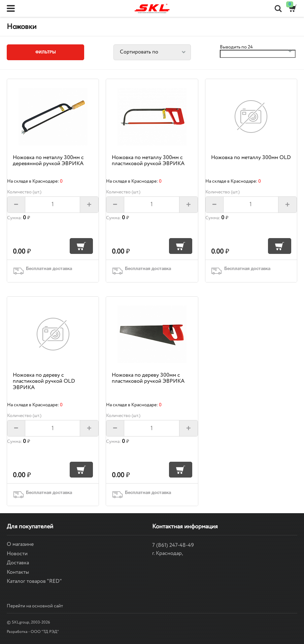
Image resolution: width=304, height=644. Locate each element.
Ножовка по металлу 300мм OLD (251, 158)
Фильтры (46, 52)
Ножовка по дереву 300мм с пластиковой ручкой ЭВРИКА (148, 378)
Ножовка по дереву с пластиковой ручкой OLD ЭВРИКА (44, 381)
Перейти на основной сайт (35, 606)
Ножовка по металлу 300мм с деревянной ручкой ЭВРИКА (48, 161)
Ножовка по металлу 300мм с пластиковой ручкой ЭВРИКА (148, 161)
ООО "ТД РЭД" (45, 632)
